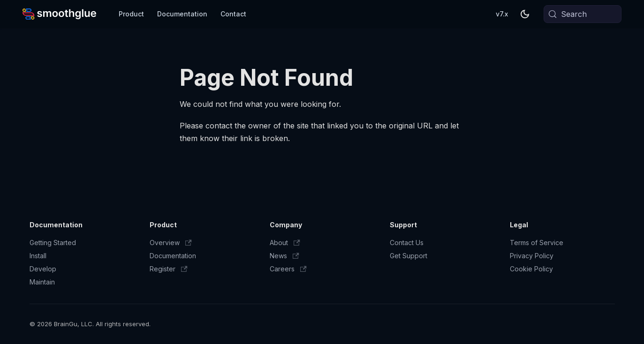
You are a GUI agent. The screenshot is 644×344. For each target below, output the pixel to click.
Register (169, 269)
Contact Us (407, 243)
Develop (43, 269)
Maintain (42, 282)
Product (131, 14)
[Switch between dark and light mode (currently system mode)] (525, 14)
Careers (288, 269)
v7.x (502, 14)
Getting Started (53, 243)
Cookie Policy (531, 269)
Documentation (182, 14)
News (284, 256)
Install (38, 256)
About (285, 243)
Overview (171, 243)
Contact (233, 14)
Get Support (409, 256)
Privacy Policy (532, 256)
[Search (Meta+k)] (583, 14)
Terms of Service (537, 243)
